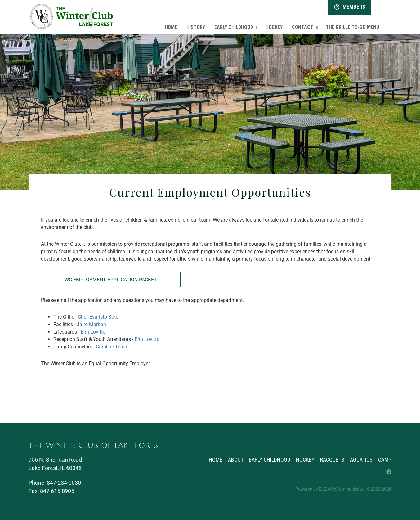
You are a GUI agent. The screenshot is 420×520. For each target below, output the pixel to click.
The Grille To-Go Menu (352, 23)
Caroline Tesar (112, 347)
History (196, 23)
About (232, 460)
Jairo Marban (91, 324)
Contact (303, 23)
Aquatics (361, 460)
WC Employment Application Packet (111, 280)
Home (171, 23)
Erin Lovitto (93, 332)
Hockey (274, 23)
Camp (385, 460)
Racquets (331, 460)
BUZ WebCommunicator (342, 489)
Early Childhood (234, 23)
